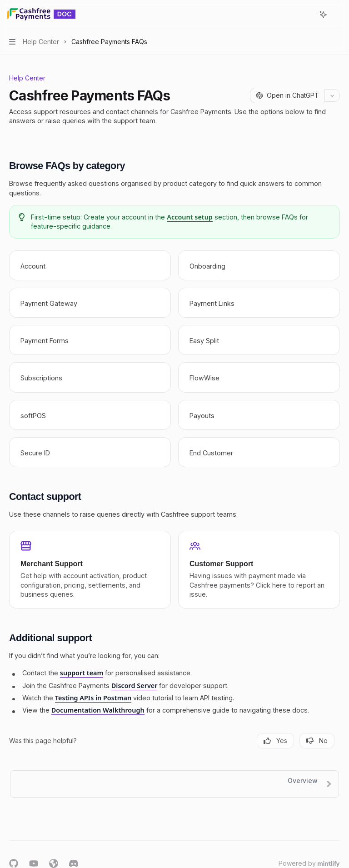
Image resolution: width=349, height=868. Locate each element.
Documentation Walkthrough (98, 711)
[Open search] (306, 15)
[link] (90, 265)
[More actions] (337, 15)
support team (82, 673)
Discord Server (135, 686)
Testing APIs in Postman (93, 698)
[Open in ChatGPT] (287, 95)
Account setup (190, 217)
